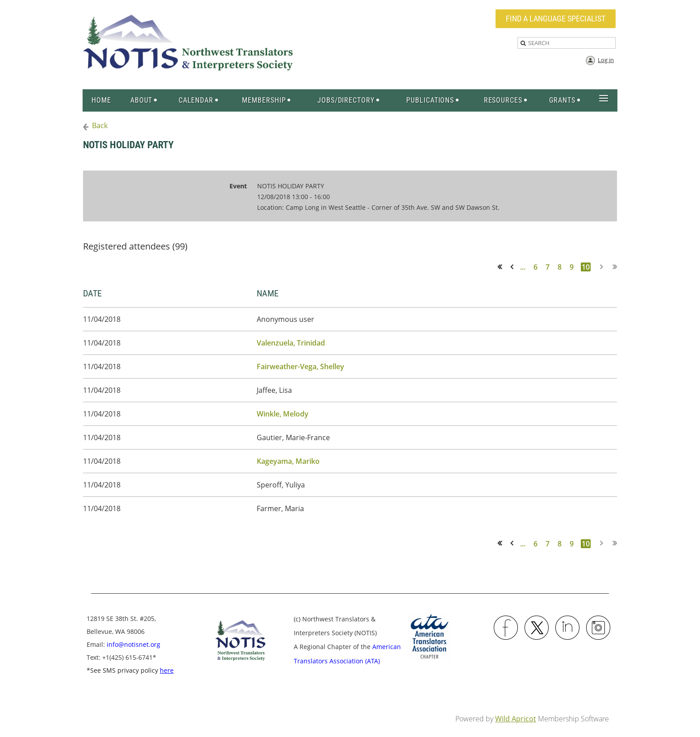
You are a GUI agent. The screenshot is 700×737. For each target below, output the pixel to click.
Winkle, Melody (283, 414)
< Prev (513, 267)
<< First (502, 267)
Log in (606, 60)
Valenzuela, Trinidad (291, 343)
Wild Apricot (516, 719)
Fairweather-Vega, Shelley (300, 366)
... (523, 267)
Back (100, 125)
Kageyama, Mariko (288, 461)
